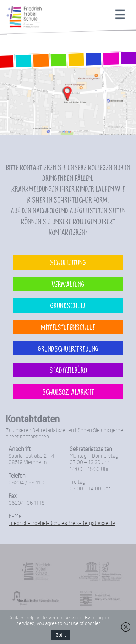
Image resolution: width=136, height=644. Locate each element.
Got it (61, 635)
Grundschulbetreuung (68, 348)
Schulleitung (68, 262)
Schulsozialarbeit (68, 391)
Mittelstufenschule (68, 327)
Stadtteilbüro (68, 370)
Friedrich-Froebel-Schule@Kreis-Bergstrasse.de (62, 523)
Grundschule (68, 305)
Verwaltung (68, 284)
